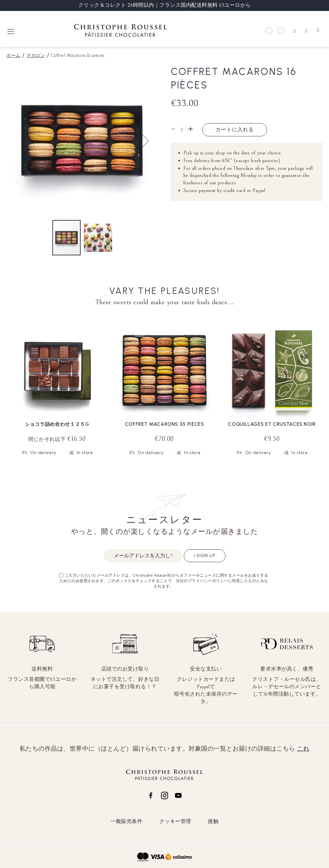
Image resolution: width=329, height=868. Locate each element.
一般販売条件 (126, 821)
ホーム (13, 55)
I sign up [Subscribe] (205, 556)
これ (303, 749)
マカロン (36, 55)
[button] (145, 141)
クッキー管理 (175, 821)
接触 (213, 821)
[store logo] (120, 31)
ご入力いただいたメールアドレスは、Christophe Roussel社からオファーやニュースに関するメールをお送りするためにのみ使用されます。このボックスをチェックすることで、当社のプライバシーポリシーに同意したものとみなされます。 (164, 581)
